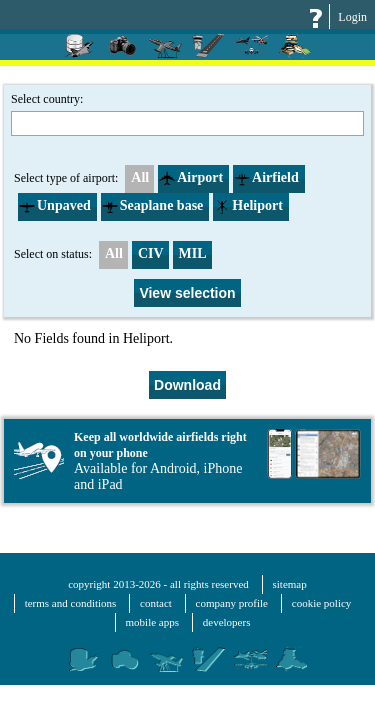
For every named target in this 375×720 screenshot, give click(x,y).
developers (227, 622)
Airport (191, 178)
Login (352, 17)
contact (156, 603)
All (137, 178)
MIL (193, 253)
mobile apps (152, 622)
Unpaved (55, 206)
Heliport (248, 206)
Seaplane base (153, 206)
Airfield (266, 178)
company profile (232, 603)
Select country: (187, 114)
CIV (151, 253)
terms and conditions (71, 603)
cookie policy (322, 603)
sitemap (290, 584)
